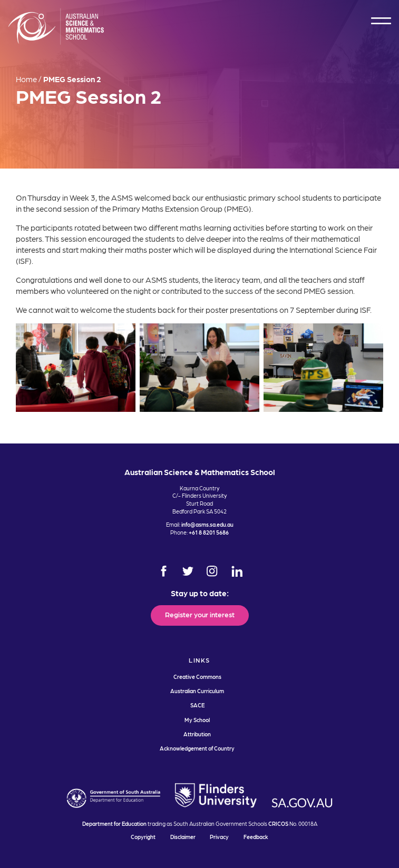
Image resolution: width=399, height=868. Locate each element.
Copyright (143, 837)
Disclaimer (183, 837)
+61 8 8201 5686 (209, 532)
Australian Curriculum (197, 691)
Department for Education (114, 823)
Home (26, 79)
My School (197, 720)
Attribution (197, 734)
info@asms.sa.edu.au (207, 524)
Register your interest (200, 614)
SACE (197, 705)
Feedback (256, 837)
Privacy (219, 837)
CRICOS (278, 823)
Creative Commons (197, 677)
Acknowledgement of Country (197, 748)
